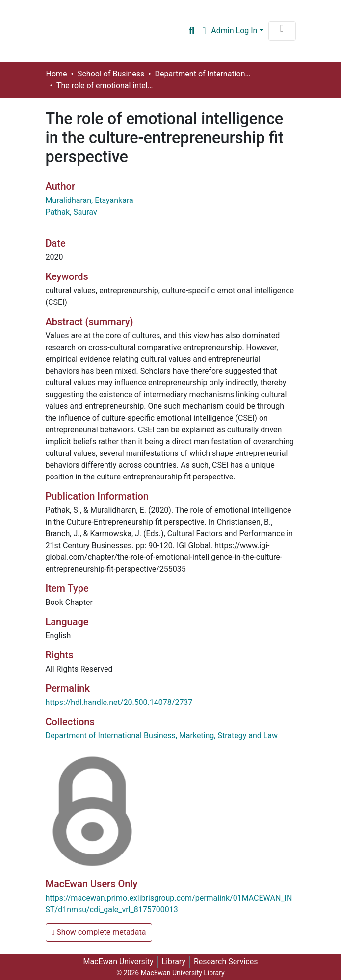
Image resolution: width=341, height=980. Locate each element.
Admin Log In (234, 31)
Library (174, 962)
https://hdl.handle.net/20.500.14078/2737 (119, 702)
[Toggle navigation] (282, 31)
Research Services (226, 962)
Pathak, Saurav (71, 212)
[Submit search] (192, 31)
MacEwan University (118, 962)
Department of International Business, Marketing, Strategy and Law (204, 74)
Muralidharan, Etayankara (90, 200)
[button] (204, 31)
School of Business (111, 74)
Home (57, 74)
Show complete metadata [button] (99, 932)
